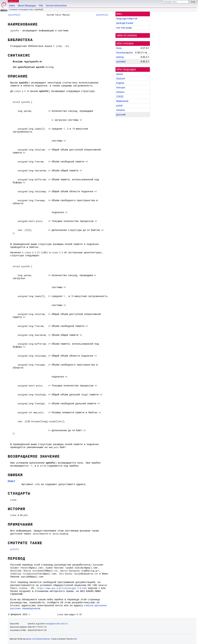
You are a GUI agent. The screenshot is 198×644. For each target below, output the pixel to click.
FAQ (41, 6)
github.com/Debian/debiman (38, 639)
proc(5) (15, 549)
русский (121, 115)
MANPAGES (13, 1)
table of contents (127, 35)
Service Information (56, 6)
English (120, 83)
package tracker (125, 23)
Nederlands (122, 101)
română (120, 110)
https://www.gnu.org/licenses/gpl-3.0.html (62, 588)
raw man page (124, 28)
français (121, 88)
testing (120, 57)
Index (12, 6)
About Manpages (27, 6)
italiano (120, 92)
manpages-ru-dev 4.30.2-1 (56, 624)
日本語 (120, 96)
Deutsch (121, 79)
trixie (119, 48)
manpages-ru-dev (26, 10)
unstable (14, 10)
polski (119, 106)
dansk (120, 74)
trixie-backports (124, 53)
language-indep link (127, 19)
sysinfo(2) (14, 15)
